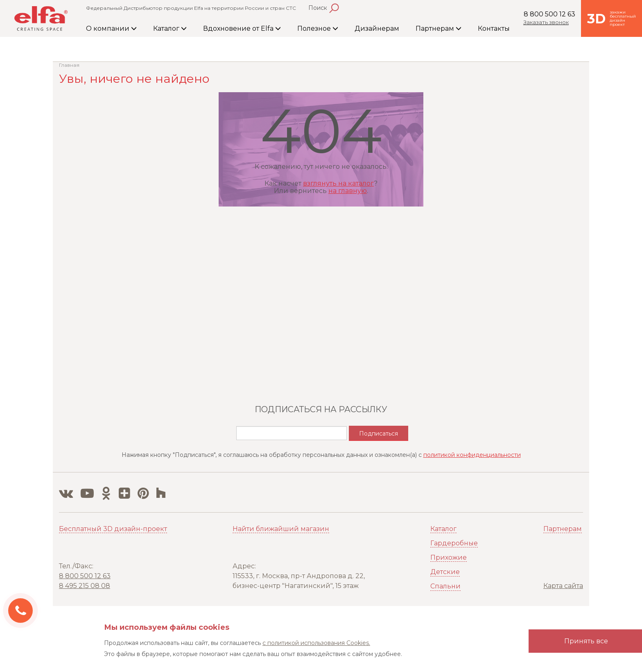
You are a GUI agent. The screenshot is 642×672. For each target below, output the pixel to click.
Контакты (494, 28)
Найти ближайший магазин (281, 529)
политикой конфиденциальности (472, 455)
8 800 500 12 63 (549, 14)
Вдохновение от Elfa (242, 28)
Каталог (170, 28)
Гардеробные (454, 543)
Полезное (318, 28)
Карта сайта (563, 586)
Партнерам (439, 28)
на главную (348, 191)
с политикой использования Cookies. (316, 643)
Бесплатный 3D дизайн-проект (113, 529)
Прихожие (449, 557)
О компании (111, 28)
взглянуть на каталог (338, 183)
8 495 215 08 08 (85, 586)
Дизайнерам (377, 28)
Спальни (445, 586)
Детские (445, 572)
